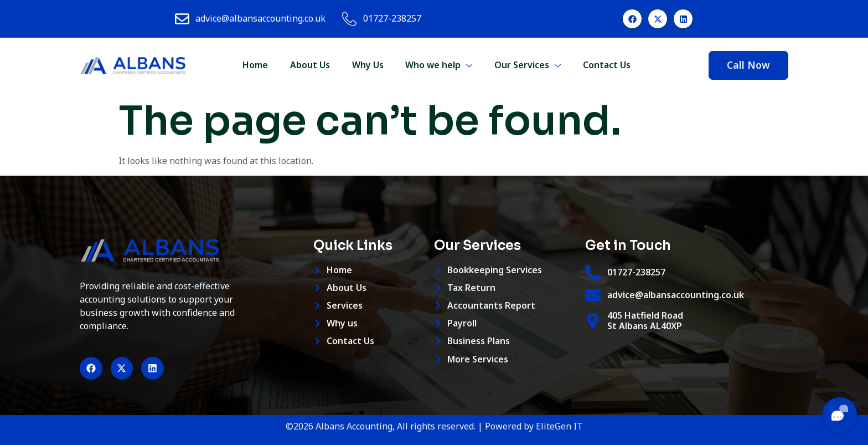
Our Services (528, 65)
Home (255, 65)
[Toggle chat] (840, 415)
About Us (309, 65)
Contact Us (607, 65)
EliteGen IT (559, 426)
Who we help (439, 65)
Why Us (367, 65)
